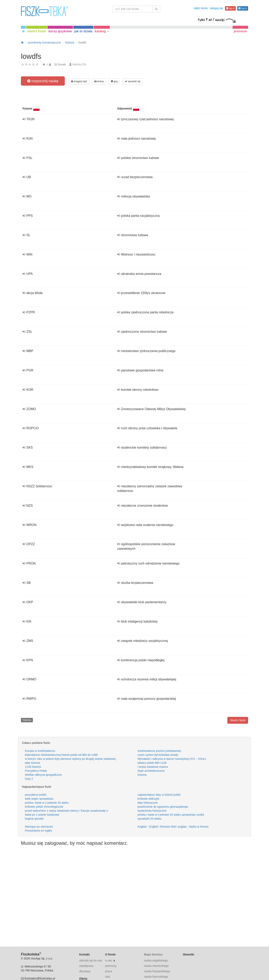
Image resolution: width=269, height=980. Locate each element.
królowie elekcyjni (148, 799)
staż (108, 977)
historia (27, 720)
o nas (108, 960)
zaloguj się (216, 8)
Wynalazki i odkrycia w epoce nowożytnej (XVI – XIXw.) (172, 759)
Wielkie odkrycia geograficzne (43, 775)
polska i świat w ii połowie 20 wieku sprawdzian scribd (171, 815)
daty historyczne (148, 803)
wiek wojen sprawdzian (39, 799)
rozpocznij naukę (43, 81)
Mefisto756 (79, 64)
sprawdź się (133, 81)
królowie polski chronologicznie (44, 807)
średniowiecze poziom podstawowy (159, 751)
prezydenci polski (36, 795)
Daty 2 (29, 779)
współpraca (86, 966)
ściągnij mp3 (79, 81)
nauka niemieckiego (156, 966)
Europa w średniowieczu (40, 751)
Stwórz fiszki (238, 720)
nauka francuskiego (156, 977)
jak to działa (83, 31)
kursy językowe (60, 31)
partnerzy (111, 966)
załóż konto (201, 8)
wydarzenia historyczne (152, 811)
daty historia (32, 763)
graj (114, 81)
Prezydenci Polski (36, 771)
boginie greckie (34, 819)
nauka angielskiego (156, 960)
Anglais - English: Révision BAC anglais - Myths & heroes (173, 827)
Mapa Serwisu (153, 954)
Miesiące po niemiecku (39, 827)
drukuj (99, 81)
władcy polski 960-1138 (152, 763)
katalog (102, 31)
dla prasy (85, 971)
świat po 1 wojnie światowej (42, 815)
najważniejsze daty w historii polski (159, 795)
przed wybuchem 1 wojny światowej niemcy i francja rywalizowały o (66, 811)
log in (230, 8)
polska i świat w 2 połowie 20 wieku (47, 803)
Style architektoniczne (151, 771)
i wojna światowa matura (153, 767)
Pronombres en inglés (38, 831)
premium (240, 31)
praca (108, 971)
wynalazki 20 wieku (149, 819)
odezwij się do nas (91, 960)
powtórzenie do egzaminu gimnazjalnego (163, 807)
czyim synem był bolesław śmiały (158, 755)
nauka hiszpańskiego (157, 971)
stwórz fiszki (37, 31)
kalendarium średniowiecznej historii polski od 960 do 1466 (61, 755)
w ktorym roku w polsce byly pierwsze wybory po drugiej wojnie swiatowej (70, 759)
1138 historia (33, 767)
